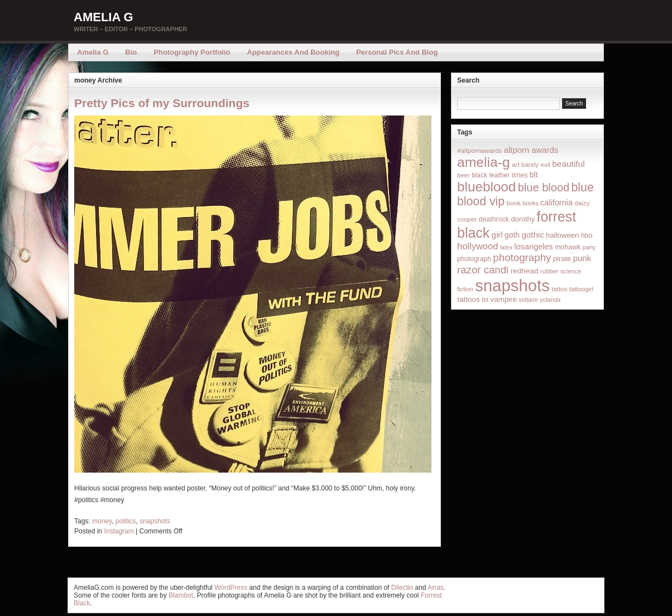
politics (126, 521)
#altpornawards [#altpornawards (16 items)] (479, 150)
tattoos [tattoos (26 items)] (469, 299)
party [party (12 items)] (589, 247)
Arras (436, 588)
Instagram (119, 531)
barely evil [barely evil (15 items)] (536, 165)
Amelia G (104, 17)
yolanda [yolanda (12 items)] (550, 300)
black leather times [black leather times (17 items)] (500, 175)
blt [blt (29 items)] (534, 175)
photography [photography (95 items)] (522, 258)
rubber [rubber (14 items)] (549, 271)
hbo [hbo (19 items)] (587, 235)
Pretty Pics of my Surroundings (162, 103)
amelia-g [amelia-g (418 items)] (484, 162)
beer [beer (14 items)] (464, 175)
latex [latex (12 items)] (507, 247)
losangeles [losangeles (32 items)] (534, 247)
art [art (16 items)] (516, 164)
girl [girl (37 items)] (497, 235)
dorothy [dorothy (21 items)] (523, 219)
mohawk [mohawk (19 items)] (568, 247)
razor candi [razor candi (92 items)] (483, 270)
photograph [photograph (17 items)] (474, 259)
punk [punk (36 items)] (582, 258)
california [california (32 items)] (556, 203)
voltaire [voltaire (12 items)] (528, 300)
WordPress (231, 588)
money (102, 521)
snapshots (155, 521)
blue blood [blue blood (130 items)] (544, 187)
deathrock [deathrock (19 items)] (494, 219)
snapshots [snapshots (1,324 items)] (512, 285)
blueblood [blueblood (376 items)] (486, 187)
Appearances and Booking (294, 52)
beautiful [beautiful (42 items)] (568, 164)
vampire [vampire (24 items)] (503, 299)
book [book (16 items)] (513, 203)
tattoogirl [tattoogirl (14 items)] (581, 289)
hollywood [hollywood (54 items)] (477, 246)
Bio (131, 52)
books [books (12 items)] (530, 203)
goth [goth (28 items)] (512, 235)
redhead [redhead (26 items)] (525, 271)
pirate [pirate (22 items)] (562, 259)
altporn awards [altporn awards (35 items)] (531, 150)
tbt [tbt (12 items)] (485, 300)
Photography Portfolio (192, 52)
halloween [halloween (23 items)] (562, 235)
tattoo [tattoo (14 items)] (559, 289)
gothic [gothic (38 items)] (532, 235)
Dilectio (402, 588)
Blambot (181, 595)
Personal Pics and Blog (397, 52)
